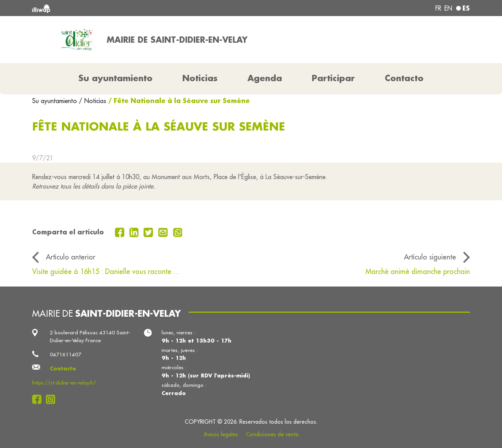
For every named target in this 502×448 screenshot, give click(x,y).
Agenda (265, 78)
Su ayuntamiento (55, 101)
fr (438, 8)
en (448, 8)
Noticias (200, 78)
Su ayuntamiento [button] (115, 78)
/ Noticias (93, 101)
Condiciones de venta (272, 434)
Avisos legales (221, 434)
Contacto (404, 78)
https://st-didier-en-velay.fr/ (64, 383)
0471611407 (65, 355)
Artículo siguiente (430, 257)
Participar (333, 78)
